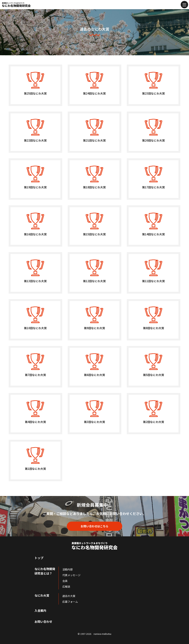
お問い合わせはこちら (94, 526)
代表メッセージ (71, 575)
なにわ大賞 (42, 595)
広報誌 (66, 586)
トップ (39, 558)
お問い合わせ (43, 622)
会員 (65, 581)
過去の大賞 (69, 596)
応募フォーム (70, 602)
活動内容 (68, 569)
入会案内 (40, 610)
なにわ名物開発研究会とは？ (45, 571)
